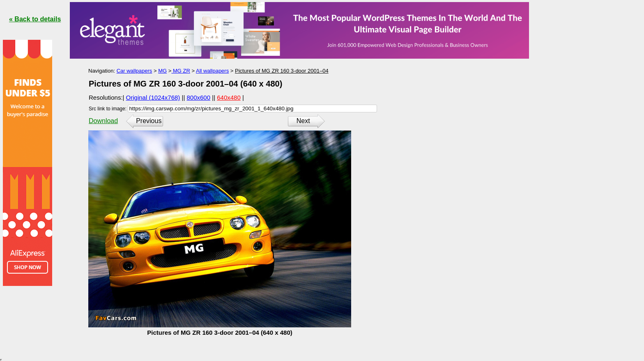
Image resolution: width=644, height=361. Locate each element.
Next (303, 121)
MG (162, 71)
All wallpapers (212, 71)
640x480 (229, 97)
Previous (149, 121)
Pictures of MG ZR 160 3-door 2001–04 (282, 71)
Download (103, 121)
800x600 (199, 97)
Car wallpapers (135, 71)
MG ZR (181, 71)
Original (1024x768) (153, 97)
